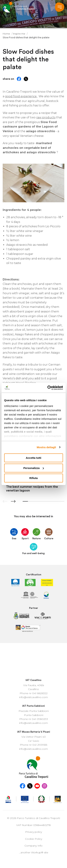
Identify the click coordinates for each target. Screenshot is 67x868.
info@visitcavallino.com (33, 655)
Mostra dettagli (46, 447)
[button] (13, 501)
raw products (46, 117)
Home (7, 34)
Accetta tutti (33, 458)
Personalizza (34, 468)
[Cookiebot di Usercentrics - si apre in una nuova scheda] (48, 388)
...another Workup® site (34, 810)
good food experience (21, 96)
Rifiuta (33, 478)
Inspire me (19, 34)
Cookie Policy (34, 796)
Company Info (33, 803)
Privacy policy (34, 789)
